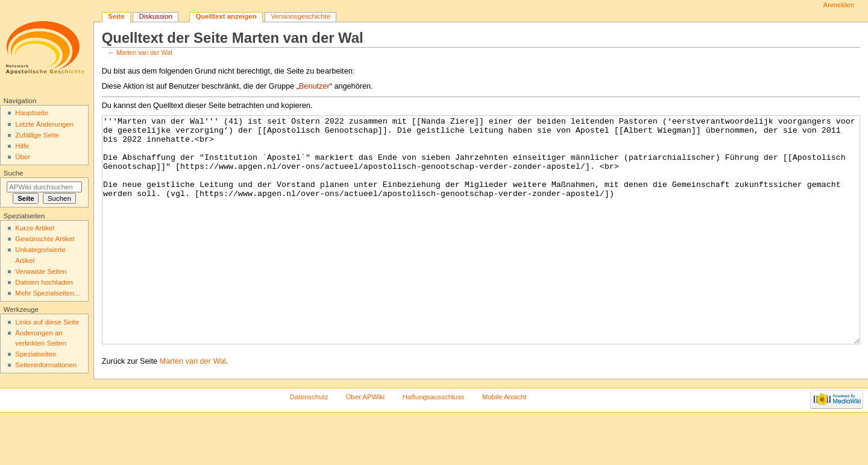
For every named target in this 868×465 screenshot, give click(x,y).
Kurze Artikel (34, 228)
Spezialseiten (36, 354)
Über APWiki (365, 442)
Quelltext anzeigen (226, 16)
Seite (116, 16)
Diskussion (155, 16)
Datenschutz (309, 442)
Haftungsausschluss (433, 442)
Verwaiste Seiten (41, 271)
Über (23, 157)
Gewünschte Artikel (45, 239)
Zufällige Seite (37, 135)
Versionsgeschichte (300, 16)
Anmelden (839, 5)
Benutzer (314, 86)
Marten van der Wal (144, 52)
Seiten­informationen (46, 365)
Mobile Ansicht (505, 442)
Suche (14, 173)
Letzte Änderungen (44, 124)
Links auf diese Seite (47, 322)
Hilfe (22, 146)
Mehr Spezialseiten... (47, 293)
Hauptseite (32, 113)
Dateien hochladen (44, 282)
